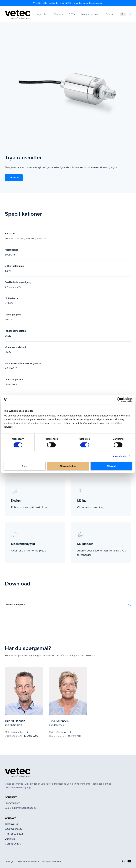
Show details (119, 456)
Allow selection (68, 466)
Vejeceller (42, 14)
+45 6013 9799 (30, 736)
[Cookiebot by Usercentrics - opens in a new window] (119, 400)
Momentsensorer (90, 14)
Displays (58, 14)
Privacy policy (12, 803)
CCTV (72, 14)
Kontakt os (14, 178)
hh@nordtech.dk (19, 732)
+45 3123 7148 (74, 736)
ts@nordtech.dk (63, 732)
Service (110, 14)
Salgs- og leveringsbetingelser (21, 808)
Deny (25, 466)
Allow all (111, 466)
